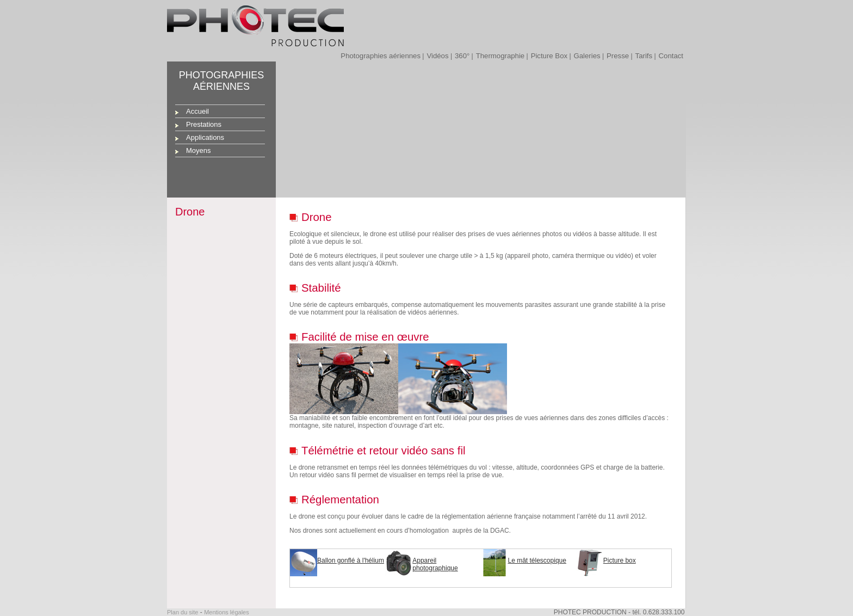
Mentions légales (227, 612)
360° (462, 56)
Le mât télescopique (537, 560)
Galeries (587, 56)
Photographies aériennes (381, 56)
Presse (618, 56)
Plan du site (183, 612)
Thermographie (500, 56)
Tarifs (644, 56)
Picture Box (549, 56)
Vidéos (437, 56)
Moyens (199, 150)
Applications (205, 137)
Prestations (204, 124)
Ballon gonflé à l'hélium (351, 560)
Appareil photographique (435, 564)
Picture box (620, 560)
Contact (671, 56)
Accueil (197, 111)
